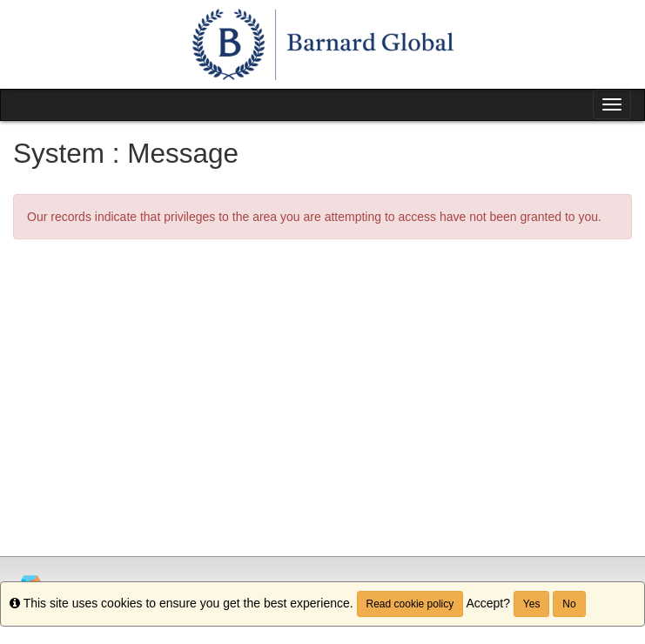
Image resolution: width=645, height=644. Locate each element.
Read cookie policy (410, 604)
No (569, 604)
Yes (532, 604)
